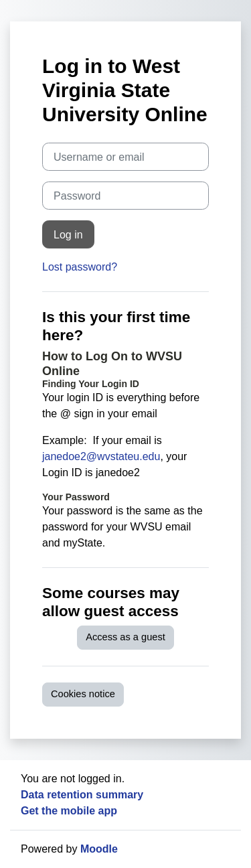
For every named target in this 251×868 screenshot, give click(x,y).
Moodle (99, 849)
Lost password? (80, 267)
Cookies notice (83, 694)
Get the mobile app (69, 811)
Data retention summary (82, 795)
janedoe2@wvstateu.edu (101, 456)
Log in (68, 234)
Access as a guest (125, 637)
